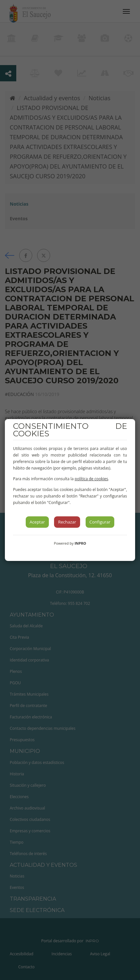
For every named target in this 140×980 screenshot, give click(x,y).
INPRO (80, 543)
